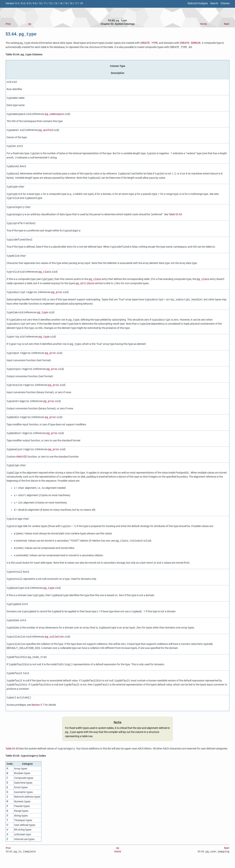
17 (76, 3)
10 (40, 3)
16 (71, 3)
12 (50, 3)
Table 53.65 (175, 216)
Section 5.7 (38, 706)
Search (214, 3)
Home (204, 24)
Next (227, 24)
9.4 (23, 3)
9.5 (29, 3)
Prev (8, 24)
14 (61, 3)
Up (30, 24)
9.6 (35, 3)
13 (56, 3)
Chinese (225, 3)
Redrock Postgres (198, 3)
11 (45, 3)
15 (66, 3)
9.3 (17, 3)
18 (81, 3)
